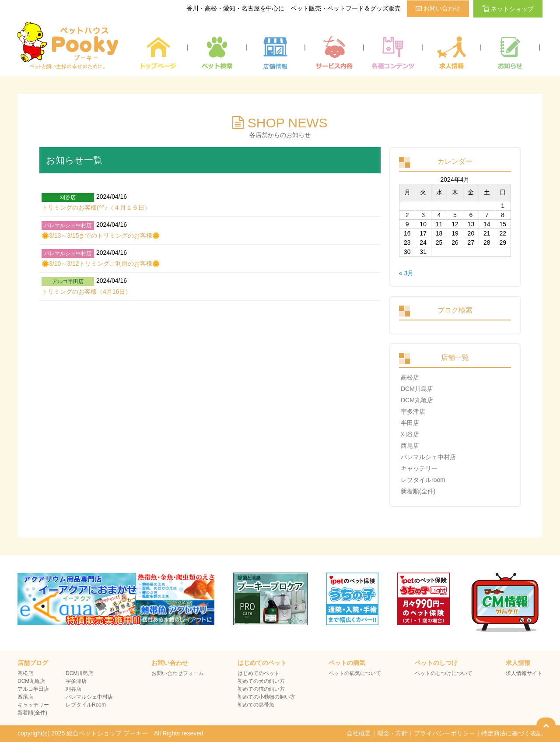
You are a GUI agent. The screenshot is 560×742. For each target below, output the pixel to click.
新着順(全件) (418, 491)
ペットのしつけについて (444, 673)
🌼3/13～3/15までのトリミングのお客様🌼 (101, 236)
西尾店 (410, 446)
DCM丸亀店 (417, 400)
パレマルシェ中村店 (428, 457)
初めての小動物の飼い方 (266, 697)
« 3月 (406, 273)
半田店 (410, 423)
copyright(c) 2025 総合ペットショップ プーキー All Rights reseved (110, 733)
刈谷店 (410, 434)
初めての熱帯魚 (256, 705)
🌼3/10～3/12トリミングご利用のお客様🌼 (101, 264)
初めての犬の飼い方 (261, 681)
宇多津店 (413, 411)
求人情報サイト (524, 673)
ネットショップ (508, 9)
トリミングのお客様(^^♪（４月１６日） (96, 207)
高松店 (410, 377)
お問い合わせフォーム (178, 673)
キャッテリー (419, 468)
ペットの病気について (355, 673)
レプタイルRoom (86, 705)
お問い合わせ (438, 8)
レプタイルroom (423, 480)
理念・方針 (392, 733)
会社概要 (359, 733)
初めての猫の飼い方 (261, 689)
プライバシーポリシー (444, 733)
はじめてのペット (259, 673)
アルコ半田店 (33, 689)
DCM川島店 (417, 389)
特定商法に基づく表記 (512, 733)
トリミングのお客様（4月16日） (86, 292)
